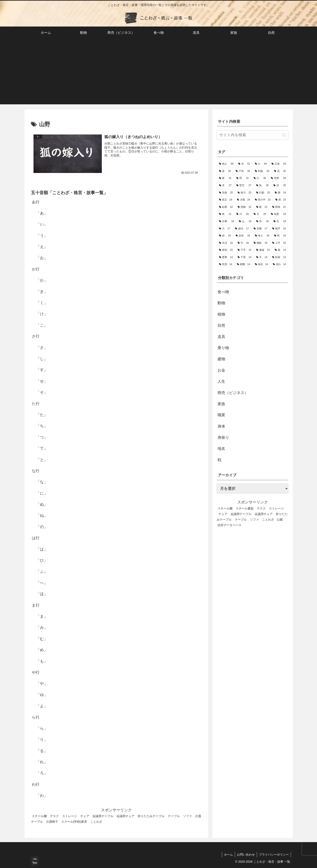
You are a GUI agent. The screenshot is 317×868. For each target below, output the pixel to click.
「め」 (42, 650)
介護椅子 (52, 822)
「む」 (42, 639)
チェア (85, 816)
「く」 (42, 303)
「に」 (42, 493)
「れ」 (42, 762)
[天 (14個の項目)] (262, 257)
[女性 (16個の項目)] (243, 236)
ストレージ (70, 816)
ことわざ (96, 822)
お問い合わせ (245, 855)
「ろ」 (42, 773)
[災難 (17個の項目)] (261, 229)
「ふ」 (42, 572)
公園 (280, 520)
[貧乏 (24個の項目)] (226, 200)
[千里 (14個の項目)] (245, 257)
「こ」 (42, 325)
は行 (36, 538)
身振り (223, 437)
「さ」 (42, 348)
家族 (221, 404)
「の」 (42, 527)
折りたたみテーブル (151, 816)
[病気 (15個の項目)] (226, 250)
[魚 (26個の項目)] (262, 186)
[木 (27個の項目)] (225, 186)
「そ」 (42, 392)
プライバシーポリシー (274, 855)
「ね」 (42, 516)
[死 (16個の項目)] (280, 236)
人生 (221, 381)
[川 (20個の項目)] (243, 214)
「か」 (42, 280)
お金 (221, 370)
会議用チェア (126, 816)
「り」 (42, 740)
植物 (221, 314)
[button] (284, 135)
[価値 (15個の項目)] (263, 250)
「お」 (42, 258)
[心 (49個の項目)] (261, 164)
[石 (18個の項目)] (280, 221)
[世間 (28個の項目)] (278, 178)
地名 (221, 449)
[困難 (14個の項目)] (244, 264)
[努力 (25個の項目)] (245, 193)
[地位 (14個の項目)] (261, 264)
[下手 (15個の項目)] (245, 250)
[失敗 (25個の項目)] (226, 193)
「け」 (42, 314)
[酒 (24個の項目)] (280, 193)
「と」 (42, 460)
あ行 (36, 202)
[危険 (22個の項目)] (245, 207)
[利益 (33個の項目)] (262, 171)
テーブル (174, 816)
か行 (36, 269)
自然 (221, 325)
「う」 (42, 236)
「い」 (42, 224)
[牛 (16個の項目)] (243, 243)
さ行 (36, 336)
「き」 (42, 292)
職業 (221, 415)
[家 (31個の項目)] (225, 178)
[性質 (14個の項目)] (226, 264)
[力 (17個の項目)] (225, 229)
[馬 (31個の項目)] (243, 178)
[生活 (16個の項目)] (226, 243)
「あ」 (42, 213)
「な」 (42, 482)
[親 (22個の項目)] (262, 207)
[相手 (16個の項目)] (279, 229)
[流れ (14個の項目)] (279, 264)
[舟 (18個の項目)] (262, 221)
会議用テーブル (103, 816)
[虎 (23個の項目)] (281, 200)
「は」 (42, 549)
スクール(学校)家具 (74, 822)
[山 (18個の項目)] (245, 221)
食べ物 (223, 292)
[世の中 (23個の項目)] (263, 200)
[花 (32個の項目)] (280, 171)
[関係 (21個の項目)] (279, 207)
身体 (221, 426)
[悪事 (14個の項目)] (226, 257)
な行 (36, 471)
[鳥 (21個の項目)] (225, 214)
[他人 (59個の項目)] (226, 164)
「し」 (42, 359)
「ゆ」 (42, 695)
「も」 (42, 661)
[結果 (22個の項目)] (226, 207)
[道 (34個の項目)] (225, 171)
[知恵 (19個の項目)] (278, 214)
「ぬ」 (42, 504)
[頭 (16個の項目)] (225, 236)
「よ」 (42, 706)
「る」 (42, 751)
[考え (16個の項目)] (262, 236)
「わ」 (42, 796)
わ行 (36, 784)
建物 (221, 359)
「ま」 (42, 616)
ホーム (227, 855)
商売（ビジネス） (233, 393)
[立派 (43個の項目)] (279, 164)
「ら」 (42, 728)
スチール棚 (39, 816)
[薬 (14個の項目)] (280, 250)
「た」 (42, 415)
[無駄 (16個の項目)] (261, 243)
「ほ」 (42, 594)
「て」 (42, 448)
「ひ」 (42, 560)
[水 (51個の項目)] (244, 164)
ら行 (36, 717)
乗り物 (223, 348)
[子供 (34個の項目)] (243, 171)
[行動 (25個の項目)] (263, 193)
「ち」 (42, 426)
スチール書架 (245, 508)
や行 (36, 672)
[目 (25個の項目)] (280, 186)
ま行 (36, 605)
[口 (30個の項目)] (260, 178)
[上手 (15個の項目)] (279, 243)
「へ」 (42, 583)
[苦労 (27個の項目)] (244, 186)
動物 (221, 303)
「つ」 (42, 437)
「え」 (42, 247)
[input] (253, 135)
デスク (54, 816)
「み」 (42, 627)
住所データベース (229, 525)
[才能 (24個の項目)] (244, 200)
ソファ (187, 816)
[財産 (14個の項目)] (279, 257)
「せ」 (42, 381)
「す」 (42, 370)
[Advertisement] (159, 74)
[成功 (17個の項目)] (242, 229)
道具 (221, 337)
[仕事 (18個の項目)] (227, 221)
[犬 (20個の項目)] (260, 214)
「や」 (42, 683)
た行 (36, 404)
